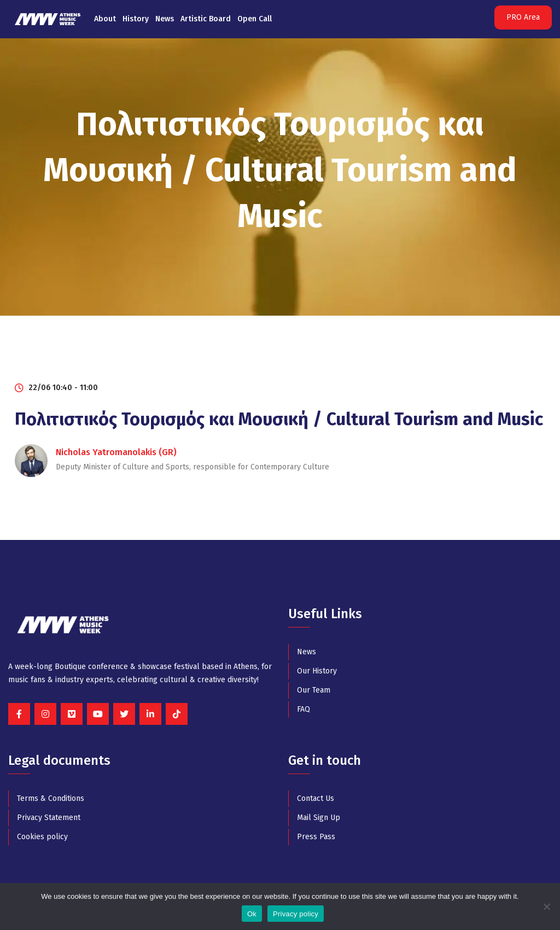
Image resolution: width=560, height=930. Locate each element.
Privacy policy (296, 914)
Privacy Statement (49, 818)
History (136, 19)
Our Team (314, 690)
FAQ (304, 709)
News (165, 19)
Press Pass (316, 837)
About (105, 19)
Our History (317, 671)
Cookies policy (42, 837)
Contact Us (316, 798)
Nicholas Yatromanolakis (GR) (116, 452)
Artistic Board (206, 19)
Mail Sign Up (319, 818)
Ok (252, 914)
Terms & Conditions (51, 798)
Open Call (255, 19)
